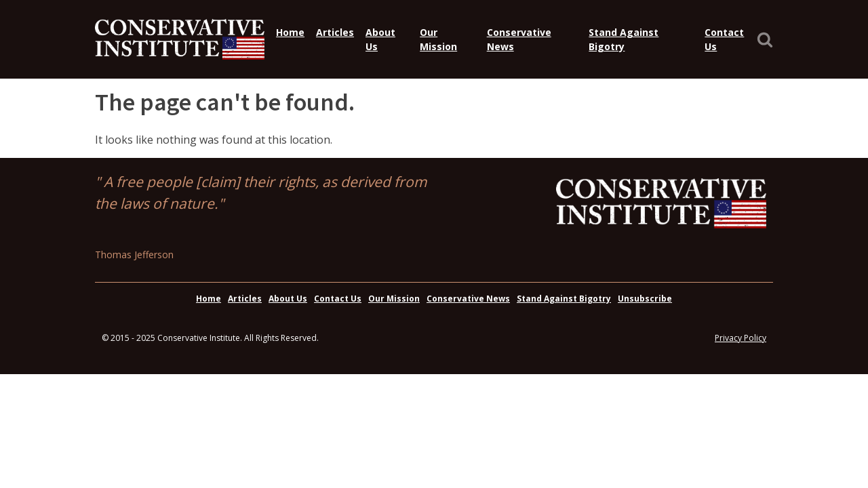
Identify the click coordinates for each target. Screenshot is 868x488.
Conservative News (519, 39)
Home (290, 32)
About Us (380, 39)
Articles (335, 32)
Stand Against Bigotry (624, 39)
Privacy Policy (741, 338)
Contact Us (724, 39)
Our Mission (438, 39)
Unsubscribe (645, 299)
